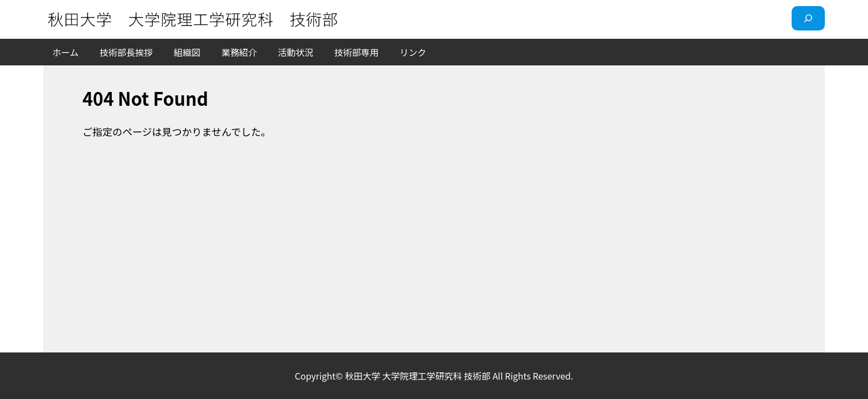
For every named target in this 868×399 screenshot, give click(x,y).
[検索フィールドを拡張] (808, 18)
